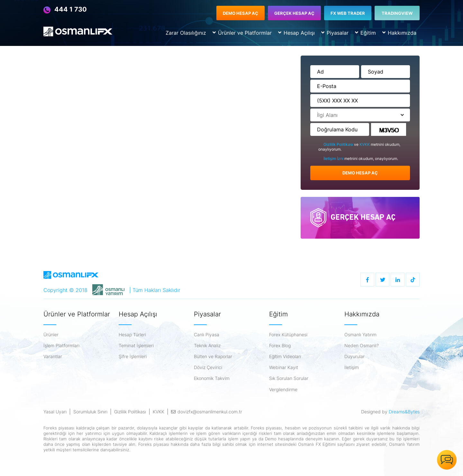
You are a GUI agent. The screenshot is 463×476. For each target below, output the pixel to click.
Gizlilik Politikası (339, 144)
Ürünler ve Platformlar (242, 33)
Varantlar (53, 357)
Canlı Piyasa (207, 335)
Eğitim (365, 33)
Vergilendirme (283, 390)
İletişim (352, 367)
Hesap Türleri (132, 335)
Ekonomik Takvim (212, 378)
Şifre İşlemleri (133, 357)
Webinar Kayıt (284, 367)
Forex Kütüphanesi (288, 335)
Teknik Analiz (207, 346)
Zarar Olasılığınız (186, 33)
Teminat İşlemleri (136, 346)
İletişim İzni (334, 159)
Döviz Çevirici (208, 367)
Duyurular (354, 357)
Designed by (390, 412)
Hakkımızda (399, 33)
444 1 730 (65, 10)
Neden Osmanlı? (362, 346)
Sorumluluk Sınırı (90, 412)
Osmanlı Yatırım (360, 335)
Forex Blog (280, 346)
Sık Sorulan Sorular (289, 378)
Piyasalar (335, 33)
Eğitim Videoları (285, 357)
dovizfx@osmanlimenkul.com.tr (207, 412)
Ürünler (51, 335)
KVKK (365, 144)
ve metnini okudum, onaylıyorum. (359, 147)
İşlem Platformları (61, 346)
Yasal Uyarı (55, 412)
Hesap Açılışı (296, 33)
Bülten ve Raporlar (213, 357)
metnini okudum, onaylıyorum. (358, 159)
